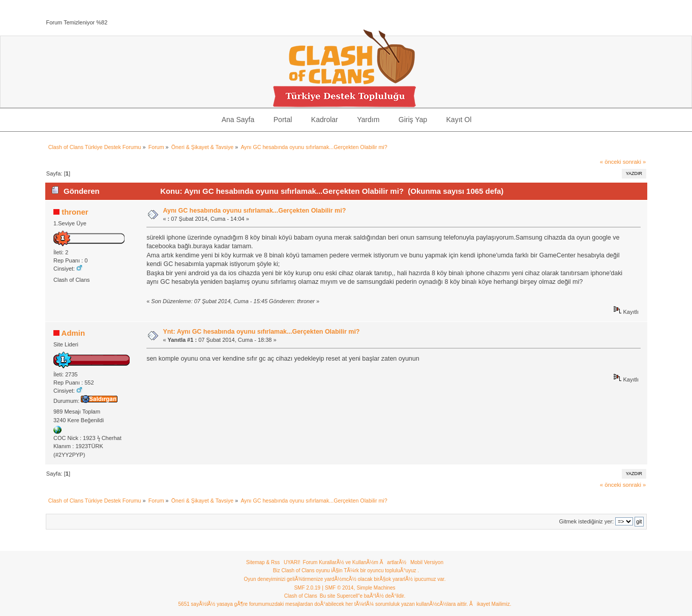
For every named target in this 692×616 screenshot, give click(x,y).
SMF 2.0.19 (307, 588)
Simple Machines (376, 588)
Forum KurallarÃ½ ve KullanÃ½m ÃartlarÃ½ (355, 562)
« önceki (611, 162)
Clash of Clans (301, 596)
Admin (73, 333)
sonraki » (635, 162)
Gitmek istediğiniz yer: (586, 521)
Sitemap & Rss (263, 562)
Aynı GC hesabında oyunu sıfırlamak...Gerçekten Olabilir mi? (254, 211)
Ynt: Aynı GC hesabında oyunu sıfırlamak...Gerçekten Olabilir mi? (261, 332)
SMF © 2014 (339, 588)
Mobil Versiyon (427, 562)
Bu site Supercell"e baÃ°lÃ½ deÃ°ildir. (363, 596)
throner (75, 212)
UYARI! (292, 562)
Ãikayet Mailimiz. (490, 604)
